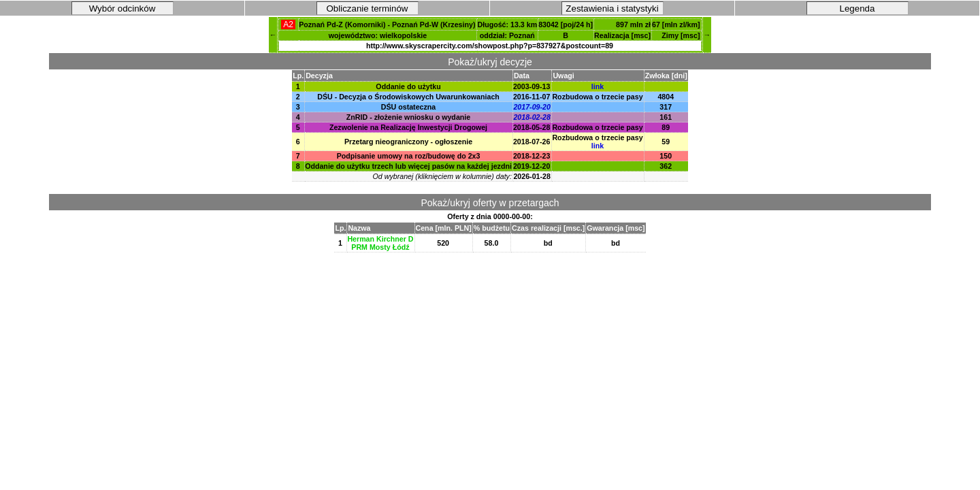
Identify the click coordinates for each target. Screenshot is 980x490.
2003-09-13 (532, 86)
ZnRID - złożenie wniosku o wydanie (408, 117)
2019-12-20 (532, 166)
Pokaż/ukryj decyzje (490, 62)
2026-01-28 (532, 176)
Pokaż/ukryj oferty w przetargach (490, 203)
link (598, 86)
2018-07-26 (532, 142)
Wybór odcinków (122, 9)
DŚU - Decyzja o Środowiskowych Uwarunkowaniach (408, 97)
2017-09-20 (532, 107)
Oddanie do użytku (408, 86)
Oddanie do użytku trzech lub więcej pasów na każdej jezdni (408, 166)
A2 (288, 24)
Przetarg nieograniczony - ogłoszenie (408, 142)
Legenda (857, 9)
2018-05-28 (532, 127)
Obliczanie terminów (367, 9)
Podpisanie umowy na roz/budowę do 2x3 (409, 156)
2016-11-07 (532, 97)
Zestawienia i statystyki (612, 9)
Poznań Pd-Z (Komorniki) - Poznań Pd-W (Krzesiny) (387, 24)
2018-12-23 (532, 156)
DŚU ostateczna (409, 107)
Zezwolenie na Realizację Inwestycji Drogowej (408, 127)
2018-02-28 (532, 117)
